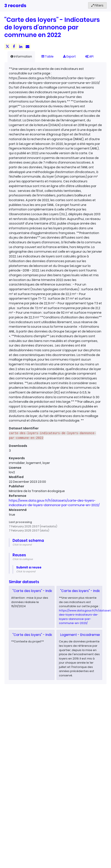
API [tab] (89, 56)
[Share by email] (27, 47)
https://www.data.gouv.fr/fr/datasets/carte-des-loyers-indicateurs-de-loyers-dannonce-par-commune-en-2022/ (54, 503)
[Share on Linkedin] (21, 47)
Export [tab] (69, 56)
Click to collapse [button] (23, 559)
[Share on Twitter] (7, 47)
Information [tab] (21, 56)
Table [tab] (48, 56)
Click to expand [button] (22, 545)
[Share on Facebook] (14, 47)
